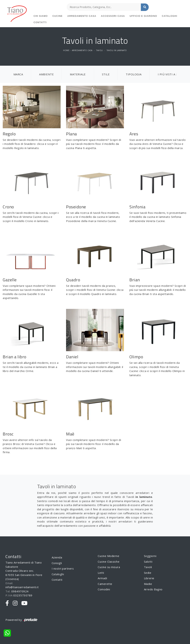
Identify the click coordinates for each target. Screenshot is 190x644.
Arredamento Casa (82, 16)
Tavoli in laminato (117, 50)
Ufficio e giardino (143, 16)
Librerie (149, 578)
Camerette (105, 584)
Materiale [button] (78, 74)
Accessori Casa (113, 16)
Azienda (57, 557)
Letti (101, 573)
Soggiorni (150, 556)
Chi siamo (41, 16)
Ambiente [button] (46, 74)
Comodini (104, 589)
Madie (148, 584)
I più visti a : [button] (167, 74)
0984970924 (20, 591)
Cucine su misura (109, 567)
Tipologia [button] (134, 74)
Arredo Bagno (153, 589)
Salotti (148, 562)
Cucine (58, 16)
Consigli (57, 563)
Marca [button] (18, 74)
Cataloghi (169, 16)
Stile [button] (106, 74)
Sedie (148, 573)
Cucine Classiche (109, 562)
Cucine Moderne (108, 556)
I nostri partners (63, 568)
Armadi (102, 578)
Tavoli (99, 50)
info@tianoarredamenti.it (22, 587)
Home (66, 50)
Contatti (40, 22)
